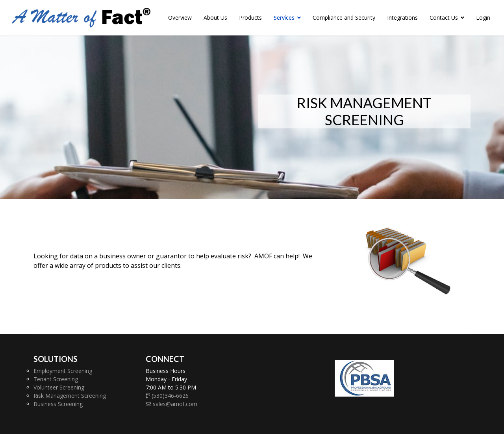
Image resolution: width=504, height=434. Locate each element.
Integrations (402, 18)
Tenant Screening (56, 379)
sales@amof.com (171, 404)
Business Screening (58, 404)
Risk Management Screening (70, 396)
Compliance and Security (344, 18)
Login (483, 18)
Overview (180, 18)
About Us (215, 18)
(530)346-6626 (167, 396)
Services (284, 18)
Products (250, 18)
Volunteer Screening (59, 387)
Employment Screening (63, 371)
